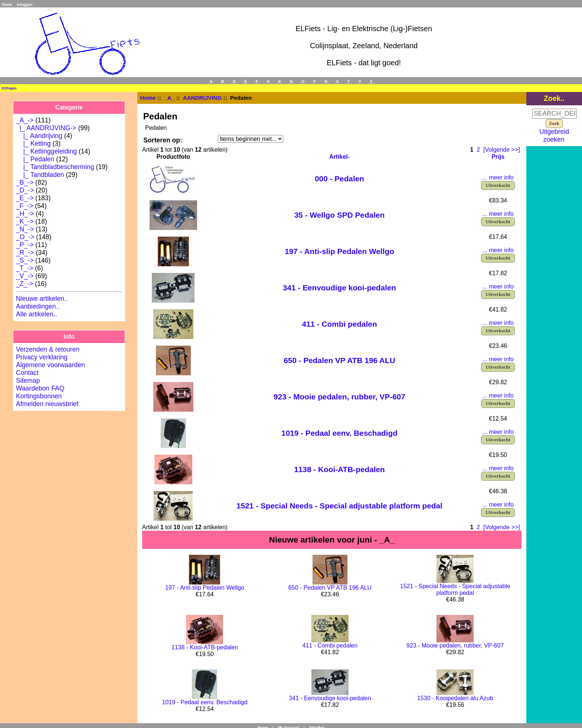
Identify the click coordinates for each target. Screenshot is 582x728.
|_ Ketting (33, 144)
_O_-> (25, 237)
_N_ (291, 82)
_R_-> (25, 253)
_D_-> (25, 190)
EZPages (9, 88)
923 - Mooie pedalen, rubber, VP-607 (339, 397)
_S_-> (25, 260)
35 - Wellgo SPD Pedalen (339, 215)
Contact (27, 373)
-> (25, 120)
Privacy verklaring (42, 357)
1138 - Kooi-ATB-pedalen (339, 469)
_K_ (280, 82)
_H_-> (25, 214)
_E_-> (25, 198)
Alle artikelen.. (37, 314)
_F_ (257, 82)
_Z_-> (24, 284)
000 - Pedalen (339, 179)
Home (7, 5)
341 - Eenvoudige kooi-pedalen (339, 288)
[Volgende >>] (502, 150)
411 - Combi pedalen (339, 324)
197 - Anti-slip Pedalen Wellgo (339, 251)
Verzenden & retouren (48, 349)
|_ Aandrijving (39, 136)
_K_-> (25, 221)
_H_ (268, 82)
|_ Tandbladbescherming (55, 167)
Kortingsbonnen (39, 396)
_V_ (360, 82)
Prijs (498, 157)
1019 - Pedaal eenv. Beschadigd (339, 433)
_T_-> (24, 268)
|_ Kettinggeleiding (46, 151)
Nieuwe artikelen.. (42, 299)
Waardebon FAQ (40, 388)
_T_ (349, 82)
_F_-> (24, 206)
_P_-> (25, 245)
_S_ (337, 82)
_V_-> (25, 276)
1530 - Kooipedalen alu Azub (455, 698)
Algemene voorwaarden (50, 365)
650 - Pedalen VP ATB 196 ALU (339, 360)
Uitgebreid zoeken (554, 136)
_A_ (170, 98)
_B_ (223, 82)
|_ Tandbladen (40, 175)
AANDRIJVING (202, 98)
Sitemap (28, 381)
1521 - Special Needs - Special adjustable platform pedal (339, 506)
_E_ (246, 82)
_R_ (326, 82)
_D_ (234, 82)
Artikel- (339, 157)
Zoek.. (554, 98)
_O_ (303, 82)
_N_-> (25, 229)
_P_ (315, 82)
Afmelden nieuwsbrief (47, 404)
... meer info (498, 177)
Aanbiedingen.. (38, 306)
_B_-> (25, 182)
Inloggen (25, 5)
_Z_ (371, 82)
